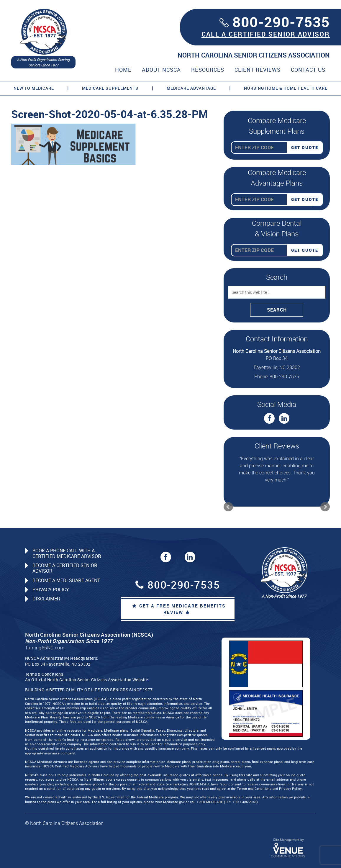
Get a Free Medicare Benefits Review (179, 609)
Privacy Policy (51, 589)
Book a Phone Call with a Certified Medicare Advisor (67, 553)
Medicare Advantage (191, 88)
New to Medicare (34, 88)
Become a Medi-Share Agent (66, 580)
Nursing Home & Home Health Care (286, 88)
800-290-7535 (281, 22)
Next (325, 507)
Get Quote (305, 147)
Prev (228, 507)
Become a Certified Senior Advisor (65, 568)
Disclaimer (46, 599)
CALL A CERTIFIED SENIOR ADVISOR (266, 34)
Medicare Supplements (110, 88)
